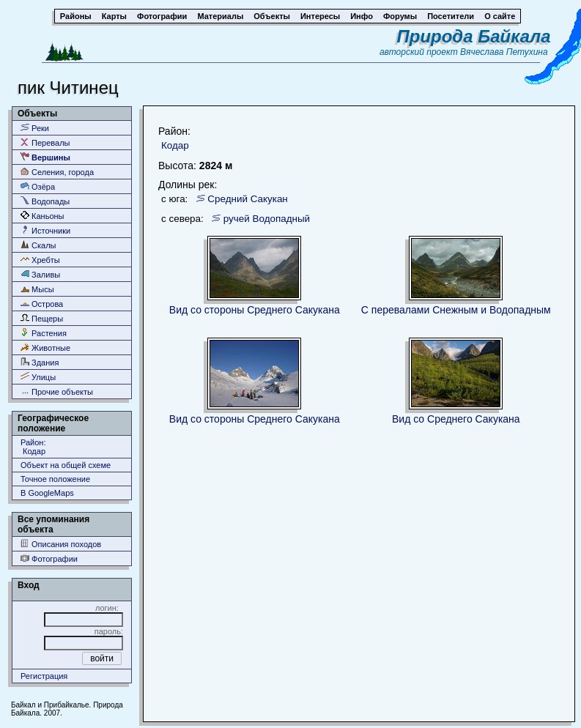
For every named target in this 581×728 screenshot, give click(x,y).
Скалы (38, 245)
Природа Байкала (473, 36)
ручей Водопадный (267, 219)
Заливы (40, 274)
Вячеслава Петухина (504, 52)
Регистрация (44, 676)
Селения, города (57, 172)
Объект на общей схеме (66, 465)
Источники (45, 230)
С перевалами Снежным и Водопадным (456, 310)
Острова (42, 304)
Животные (45, 348)
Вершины (45, 157)
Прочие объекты (57, 391)
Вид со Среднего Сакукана (456, 419)
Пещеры (42, 318)
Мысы (37, 289)
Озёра (38, 186)
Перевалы (45, 142)
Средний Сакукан (248, 199)
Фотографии (49, 558)
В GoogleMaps (47, 493)
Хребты (40, 260)
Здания (40, 362)
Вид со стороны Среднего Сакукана (255, 310)
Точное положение (55, 479)
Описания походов (61, 544)
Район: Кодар (33, 447)
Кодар (175, 145)
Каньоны (42, 216)
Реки (35, 128)
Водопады (45, 201)
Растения (44, 333)
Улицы (38, 377)
